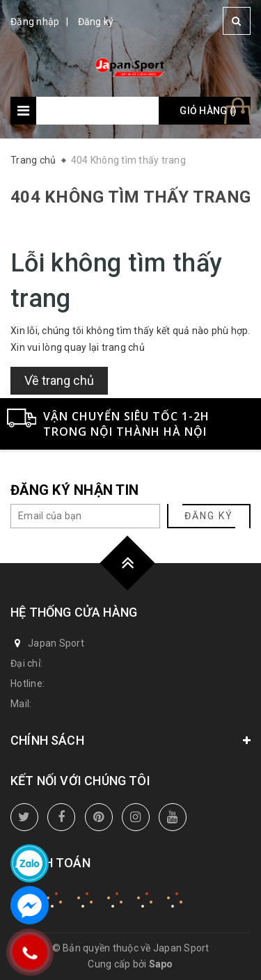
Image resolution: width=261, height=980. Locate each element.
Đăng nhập (35, 22)
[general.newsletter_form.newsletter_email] (85, 516)
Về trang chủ (59, 380)
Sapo (161, 964)
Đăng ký (96, 22)
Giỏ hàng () (208, 111)
